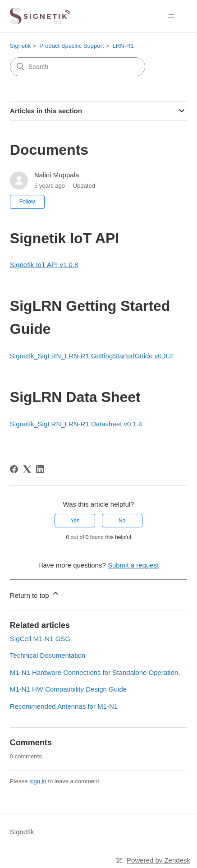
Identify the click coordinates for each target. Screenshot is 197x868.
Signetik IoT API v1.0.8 (44, 265)
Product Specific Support (71, 46)
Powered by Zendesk (158, 860)
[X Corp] (27, 469)
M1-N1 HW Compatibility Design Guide (68, 689)
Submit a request (133, 565)
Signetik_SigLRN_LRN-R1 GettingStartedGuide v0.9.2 (92, 356)
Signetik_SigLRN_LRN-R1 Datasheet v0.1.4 (76, 424)
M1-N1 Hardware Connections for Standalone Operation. (95, 672)
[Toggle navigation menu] (171, 16)
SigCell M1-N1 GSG (40, 639)
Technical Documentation (48, 655)
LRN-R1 (123, 46)
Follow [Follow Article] (27, 202)
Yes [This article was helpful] (75, 521)
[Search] (78, 67)
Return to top (35, 594)
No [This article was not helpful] (122, 521)
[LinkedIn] (40, 469)
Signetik (20, 46)
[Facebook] (14, 469)
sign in (38, 781)
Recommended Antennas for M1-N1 (64, 706)
